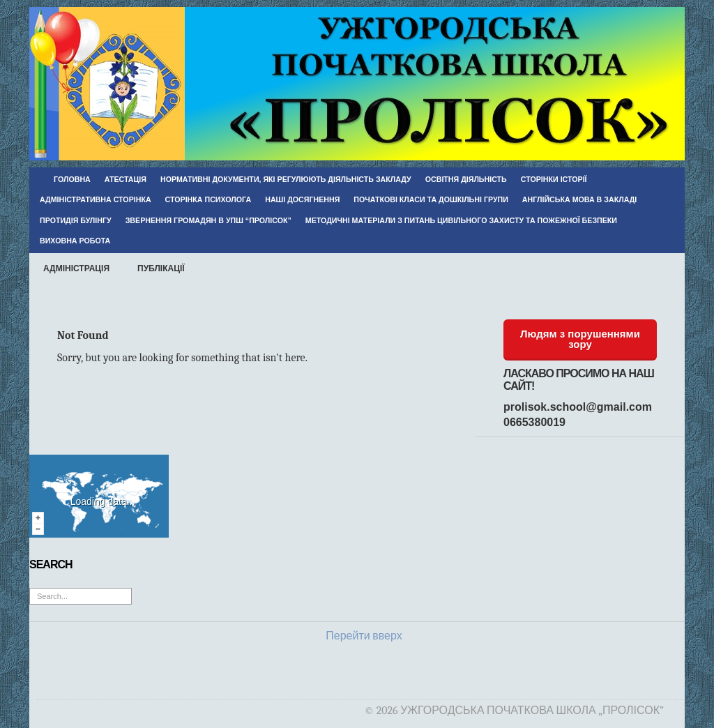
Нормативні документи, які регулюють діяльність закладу (286, 179)
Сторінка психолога (208, 199)
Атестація (126, 179)
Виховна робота (75, 241)
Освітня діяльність (466, 179)
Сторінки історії (554, 179)
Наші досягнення (302, 199)
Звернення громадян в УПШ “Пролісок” (208, 220)
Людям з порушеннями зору (580, 339)
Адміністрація (76, 268)
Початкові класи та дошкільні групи (431, 199)
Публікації (161, 268)
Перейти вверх (364, 636)
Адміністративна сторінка (96, 199)
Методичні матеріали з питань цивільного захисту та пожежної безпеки (461, 220)
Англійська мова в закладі (579, 199)
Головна (72, 179)
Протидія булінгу (76, 220)
